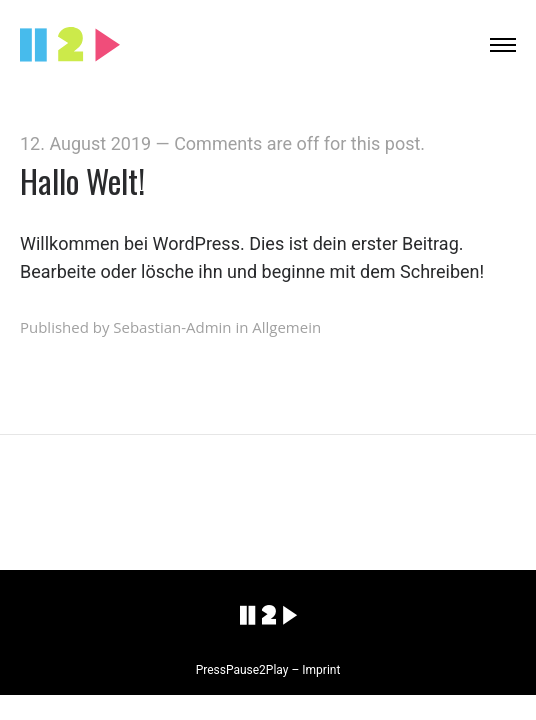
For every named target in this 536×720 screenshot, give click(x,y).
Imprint (321, 670)
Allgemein (286, 327)
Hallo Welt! (82, 180)
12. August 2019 (85, 143)
